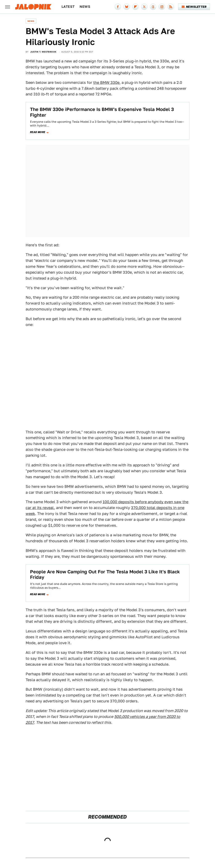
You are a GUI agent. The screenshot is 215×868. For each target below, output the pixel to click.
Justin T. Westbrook (43, 52)
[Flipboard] (135, 7)
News (85, 7)
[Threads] (153, 7)
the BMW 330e (106, 82)
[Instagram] (162, 7)
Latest (68, 7)
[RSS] (171, 7)
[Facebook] (118, 7)
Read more (38, 132)
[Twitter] (144, 7)
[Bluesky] (127, 7)
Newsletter (194, 7)
